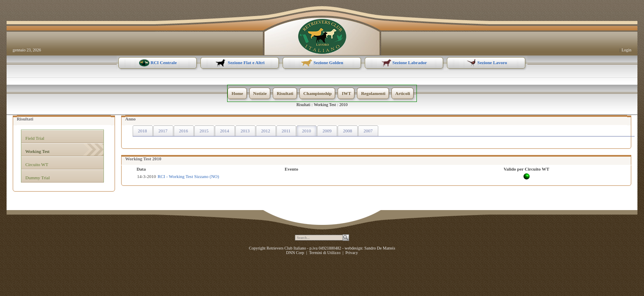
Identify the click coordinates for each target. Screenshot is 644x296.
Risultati (304, 105)
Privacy (352, 253)
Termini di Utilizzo (325, 253)
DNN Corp (295, 253)
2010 (343, 105)
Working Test (325, 105)
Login (626, 50)
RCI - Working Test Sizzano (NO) (189, 176)
